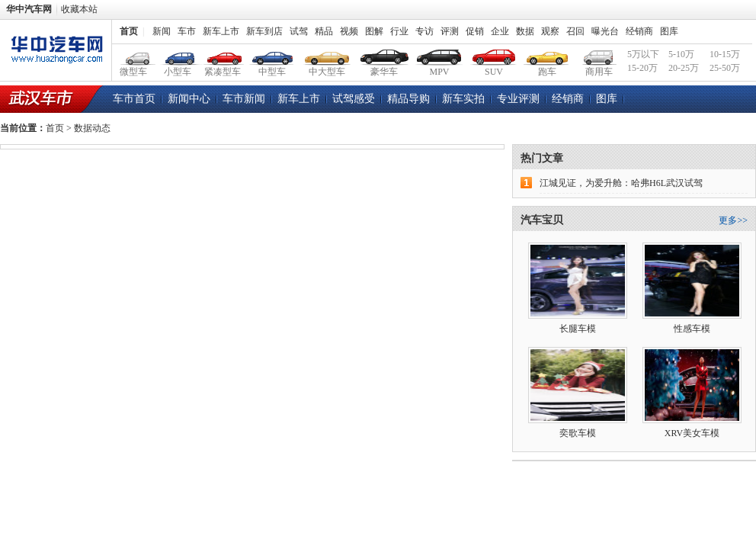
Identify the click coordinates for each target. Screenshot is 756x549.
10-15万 (725, 54)
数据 (525, 31)
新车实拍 (463, 99)
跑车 (548, 55)
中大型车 (327, 55)
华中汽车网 (29, 9)
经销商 (639, 31)
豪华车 (384, 55)
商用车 (599, 55)
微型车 (134, 55)
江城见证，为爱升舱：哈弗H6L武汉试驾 (621, 183)
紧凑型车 (223, 55)
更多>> (733, 220)
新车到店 (264, 31)
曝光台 (605, 31)
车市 (187, 31)
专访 (424, 31)
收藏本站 (79, 9)
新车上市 (221, 31)
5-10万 (681, 54)
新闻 (162, 31)
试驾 (299, 31)
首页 (129, 31)
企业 (500, 31)
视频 (349, 31)
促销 (475, 31)
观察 (550, 31)
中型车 (272, 55)
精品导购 (408, 99)
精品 (324, 31)
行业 (399, 31)
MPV (439, 55)
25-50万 (725, 68)
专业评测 (518, 99)
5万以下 (643, 54)
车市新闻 (244, 99)
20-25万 (684, 68)
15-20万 (642, 68)
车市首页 (134, 99)
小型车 (178, 55)
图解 (374, 31)
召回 (575, 31)
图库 (669, 31)
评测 (450, 31)
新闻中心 (189, 99)
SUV (494, 55)
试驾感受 (354, 99)
